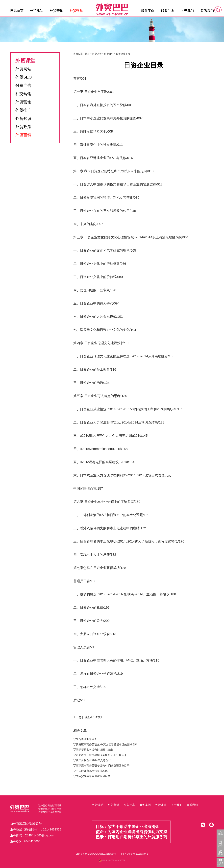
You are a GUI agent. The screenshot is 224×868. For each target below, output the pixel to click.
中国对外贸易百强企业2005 (92, 771)
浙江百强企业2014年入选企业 (93, 760)
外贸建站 (37, 11)
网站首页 (17, 11)
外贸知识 (23, 118)
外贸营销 (56, 11)
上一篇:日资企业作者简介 (88, 717)
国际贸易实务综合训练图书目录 (94, 750)
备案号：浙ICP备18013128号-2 (134, 854)
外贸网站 (23, 69)
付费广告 (23, 85)
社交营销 (23, 94)
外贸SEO (24, 77)
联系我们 (207, 11)
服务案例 (148, 11)
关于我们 (187, 11)
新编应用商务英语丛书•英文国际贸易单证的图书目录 (107, 744)
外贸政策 (23, 127)
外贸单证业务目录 (86, 739)
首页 (87, 54)
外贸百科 (23, 135)
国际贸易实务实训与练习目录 (93, 776)
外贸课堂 (76, 11)
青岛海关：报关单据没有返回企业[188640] (101, 755)
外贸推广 (23, 110)
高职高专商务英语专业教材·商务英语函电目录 (103, 766)
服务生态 (168, 11)
